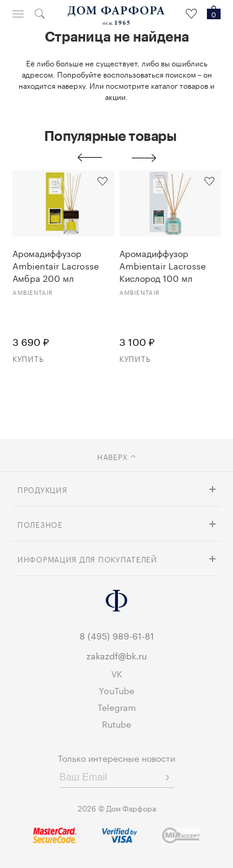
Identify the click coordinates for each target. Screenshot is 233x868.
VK (117, 673)
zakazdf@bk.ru (116, 655)
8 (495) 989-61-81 (117, 635)
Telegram (117, 707)
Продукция (42, 489)
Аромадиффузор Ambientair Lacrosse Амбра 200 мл (56, 265)
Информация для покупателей (87, 558)
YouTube (116, 690)
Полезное (40, 524)
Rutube (116, 723)
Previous (89, 158)
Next (144, 158)
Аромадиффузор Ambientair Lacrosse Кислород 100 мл (162, 265)
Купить (28, 358)
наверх (116, 456)
